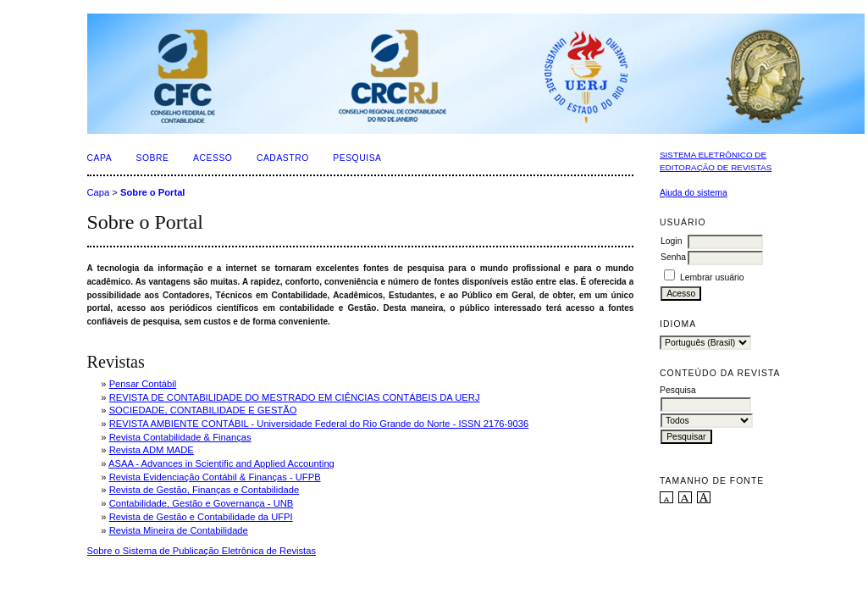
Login (671, 241)
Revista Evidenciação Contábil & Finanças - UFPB (215, 477)
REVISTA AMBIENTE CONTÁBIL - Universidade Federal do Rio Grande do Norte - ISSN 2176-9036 (319, 424)
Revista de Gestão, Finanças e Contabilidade (205, 490)
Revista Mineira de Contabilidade (179, 530)
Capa (100, 158)
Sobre (153, 158)
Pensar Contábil (143, 384)
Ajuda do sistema (694, 193)
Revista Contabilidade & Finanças (180, 437)
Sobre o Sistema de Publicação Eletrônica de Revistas (202, 551)
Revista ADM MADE (152, 450)
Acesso (213, 158)
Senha (673, 257)
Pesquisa (357, 158)
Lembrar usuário (712, 277)
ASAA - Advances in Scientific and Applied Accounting (221, 463)
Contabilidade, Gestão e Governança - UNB (202, 503)
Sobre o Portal (152, 192)
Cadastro (283, 158)
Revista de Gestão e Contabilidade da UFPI (201, 517)
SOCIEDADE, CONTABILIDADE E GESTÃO (203, 410)
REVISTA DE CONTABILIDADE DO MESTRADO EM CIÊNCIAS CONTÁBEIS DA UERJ (295, 397)
